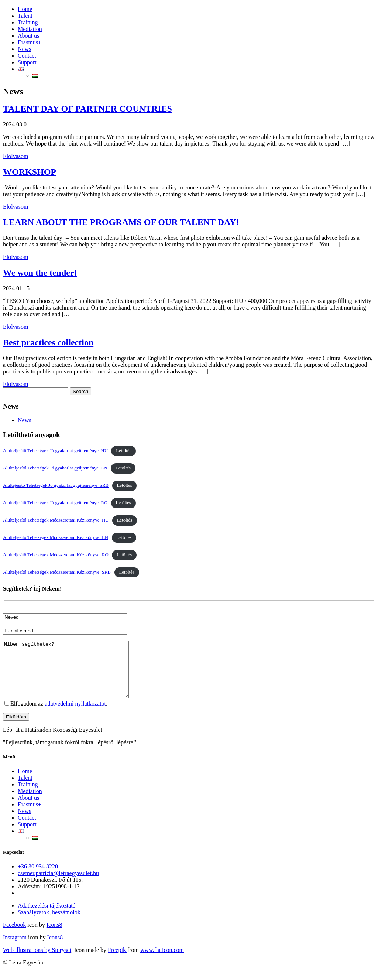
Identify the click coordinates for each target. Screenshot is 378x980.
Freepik (118, 961)
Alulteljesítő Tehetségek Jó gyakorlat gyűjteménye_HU (55, 451)
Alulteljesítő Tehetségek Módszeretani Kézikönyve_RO (56, 555)
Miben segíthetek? (73, 675)
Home (25, 9)
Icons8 (54, 936)
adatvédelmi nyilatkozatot (75, 715)
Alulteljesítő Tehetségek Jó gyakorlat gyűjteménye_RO (55, 503)
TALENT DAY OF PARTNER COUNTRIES (87, 109)
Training (28, 22)
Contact (27, 56)
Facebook (14, 936)
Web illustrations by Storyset (37, 961)
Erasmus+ (30, 42)
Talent (25, 16)
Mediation (30, 29)
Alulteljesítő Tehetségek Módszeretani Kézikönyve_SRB (57, 572)
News (24, 49)
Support (27, 62)
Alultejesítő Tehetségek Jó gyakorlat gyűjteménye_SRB (56, 485)
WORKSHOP (30, 172)
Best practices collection (48, 342)
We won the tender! (40, 273)
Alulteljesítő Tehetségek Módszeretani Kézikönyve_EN (56, 537)
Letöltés (123, 451)
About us (28, 36)
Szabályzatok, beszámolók (49, 923)
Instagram (15, 948)
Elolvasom (16, 156)
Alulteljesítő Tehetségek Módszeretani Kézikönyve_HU (56, 520)
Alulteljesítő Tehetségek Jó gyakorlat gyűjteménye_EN (55, 468)
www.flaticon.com (162, 961)
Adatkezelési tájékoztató (47, 917)
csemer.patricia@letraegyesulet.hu (58, 884)
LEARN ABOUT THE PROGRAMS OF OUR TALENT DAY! (121, 222)
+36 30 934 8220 (38, 877)
